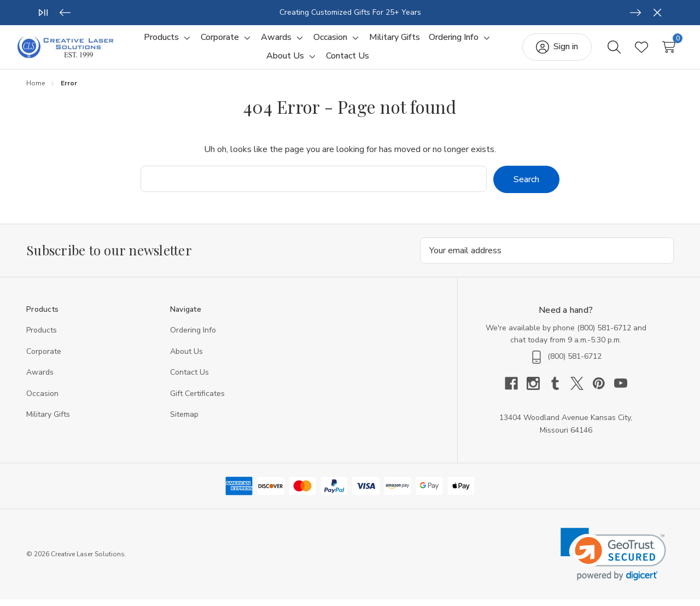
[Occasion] (330, 41)
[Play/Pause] (43, 13)
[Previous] (65, 13)
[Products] (161, 41)
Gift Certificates (197, 400)
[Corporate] (220, 41)
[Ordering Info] (454, 41)
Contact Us (189, 379)
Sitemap (184, 421)
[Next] (635, 13)
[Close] (657, 13)
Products (42, 337)
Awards (40, 379)
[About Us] (285, 60)
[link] (613, 561)
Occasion (42, 400)
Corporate (44, 358)
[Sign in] (548, 50)
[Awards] (276, 41)
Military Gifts (48, 421)
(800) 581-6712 (604, 334)
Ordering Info (193, 337)
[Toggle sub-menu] (185, 41)
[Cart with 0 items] (660, 50)
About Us (186, 358)
